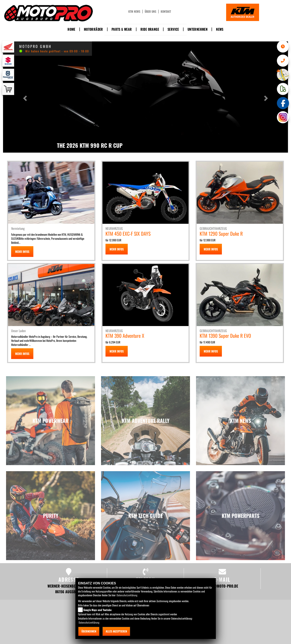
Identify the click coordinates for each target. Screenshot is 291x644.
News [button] (220, 29)
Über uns (150, 12)
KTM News (134, 12)
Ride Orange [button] (150, 29)
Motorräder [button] (93, 29)
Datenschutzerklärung (127, 595)
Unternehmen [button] (198, 29)
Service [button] (173, 29)
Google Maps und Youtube (98, 610)
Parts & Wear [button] (122, 29)
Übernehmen (89, 631)
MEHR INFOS (22, 252)
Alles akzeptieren (116, 631)
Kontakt (166, 12)
